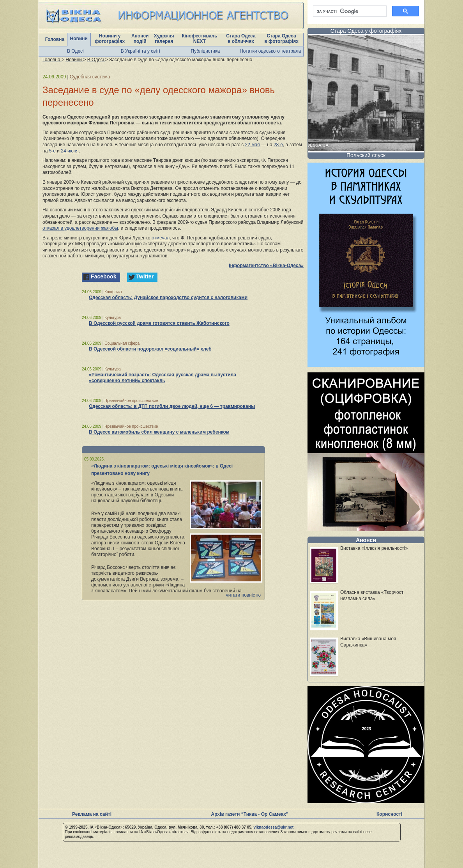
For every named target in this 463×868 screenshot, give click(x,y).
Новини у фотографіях (110, 39)
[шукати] (349, 11)
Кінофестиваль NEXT (199, 39)
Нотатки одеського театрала (270, 51)
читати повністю (243, 595)
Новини (79, 39)
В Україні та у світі (140, 51)
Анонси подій (140, 39)
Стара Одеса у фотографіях (366, 31)
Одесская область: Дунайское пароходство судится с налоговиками (168, 298)
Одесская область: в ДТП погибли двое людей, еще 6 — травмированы (172, 406)
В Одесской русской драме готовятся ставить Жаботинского (159, 323)
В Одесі (75, 51)
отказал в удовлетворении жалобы (80, 228)
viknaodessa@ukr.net (273, 827)
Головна (55, 39)
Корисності (389, 814)
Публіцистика (206, 51)
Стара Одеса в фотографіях (281, 39)
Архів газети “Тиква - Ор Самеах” (250, 814)
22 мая (253, 145)
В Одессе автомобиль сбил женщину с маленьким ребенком (159, 432)
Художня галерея (164, 39)
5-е (52, 151)
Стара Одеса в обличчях (241, 39)
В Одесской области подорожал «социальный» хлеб (150, 349)
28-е (278, 145)
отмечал (161, 238)
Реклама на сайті (92, 814)
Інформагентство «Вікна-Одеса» (266, 266)
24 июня (70, 151)
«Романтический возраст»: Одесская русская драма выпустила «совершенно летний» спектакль (163, 378)
